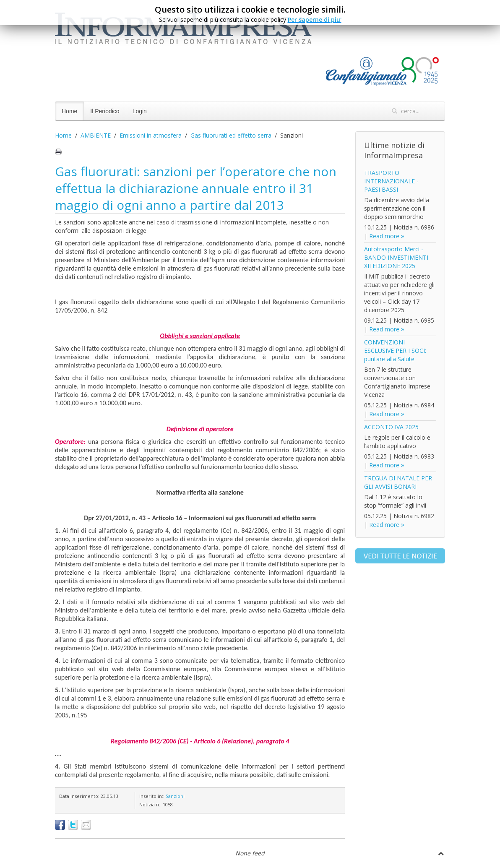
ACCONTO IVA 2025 (391, 427)
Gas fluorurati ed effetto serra (231, 135)
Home (69, 111)
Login (140, 111)
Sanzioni (175, 796)
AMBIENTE (96, 135)
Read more (384, 236)
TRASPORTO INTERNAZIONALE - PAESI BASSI (391, 181)
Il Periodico (105, 111)
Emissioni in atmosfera (151, 135)
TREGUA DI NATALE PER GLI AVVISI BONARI (398, 482)
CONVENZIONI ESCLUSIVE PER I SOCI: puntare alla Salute (395, 351)
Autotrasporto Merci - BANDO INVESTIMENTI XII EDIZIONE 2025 (396, 257)
